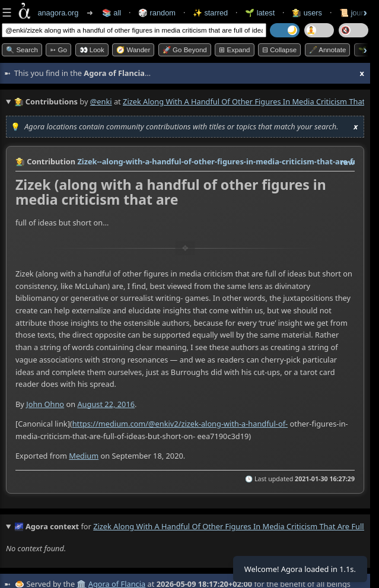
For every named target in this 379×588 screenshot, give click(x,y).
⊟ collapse (279, 50)
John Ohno (45, 404)
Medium (84, 456)
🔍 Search (22, 50)
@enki (101, 101)
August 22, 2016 (106, 404)
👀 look (92, 50)
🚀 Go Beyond (185, 50)
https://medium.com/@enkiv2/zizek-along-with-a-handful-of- (180, 424)
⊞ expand (234, 50)
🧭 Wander (133, 50)
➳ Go (58, 50)
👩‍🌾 (20, 161)
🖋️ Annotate (328, 50)
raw (348, 162)
